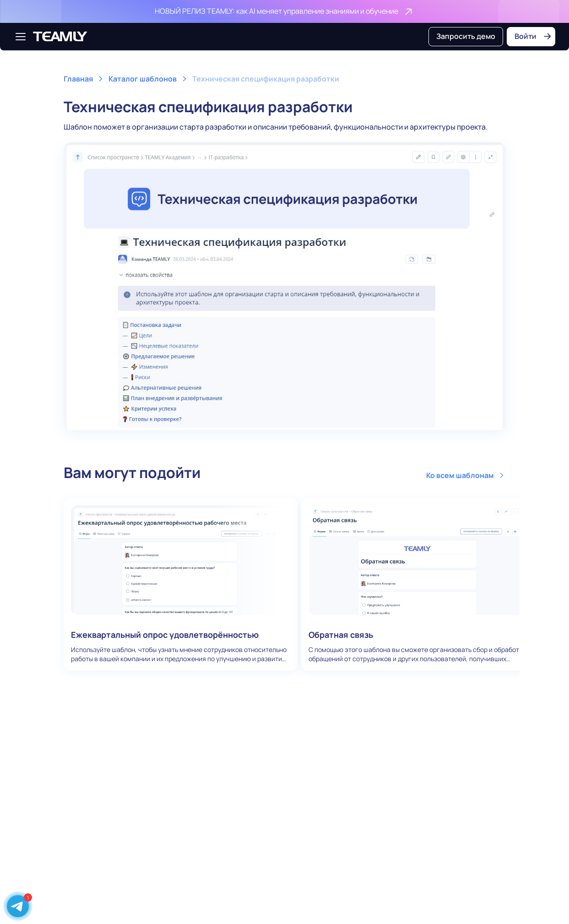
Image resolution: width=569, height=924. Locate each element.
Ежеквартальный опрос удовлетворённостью (181, 584)
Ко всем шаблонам (466, 475)
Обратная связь (418, 584)
